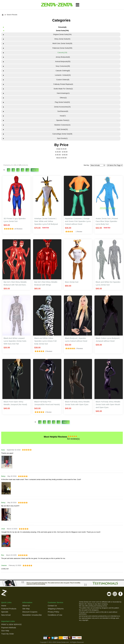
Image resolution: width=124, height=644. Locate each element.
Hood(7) (62, 116)
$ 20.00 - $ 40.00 (61, 152)
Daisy (3, 476)
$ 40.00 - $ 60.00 (61, 155)
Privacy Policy (53, 612)
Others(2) (62, 98)
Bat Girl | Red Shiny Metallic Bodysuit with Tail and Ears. (15, 283)
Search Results (12, 15)
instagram (115, 594)
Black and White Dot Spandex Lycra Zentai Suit (108, 283)
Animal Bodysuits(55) (62, 61)
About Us (26, 606)
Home (4, 606)
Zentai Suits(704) (62, 31)
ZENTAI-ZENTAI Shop (57, 5)
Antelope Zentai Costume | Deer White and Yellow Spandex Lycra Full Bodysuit (46, 221)
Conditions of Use (55, 615)
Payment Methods (9, 628)
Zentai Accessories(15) (62, 107)
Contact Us (52, 606)
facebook (121, 594)
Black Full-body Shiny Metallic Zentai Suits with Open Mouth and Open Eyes (108, 404)
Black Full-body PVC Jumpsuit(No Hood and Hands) (47, 403)
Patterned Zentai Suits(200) (62, 48)
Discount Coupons (30, 612)
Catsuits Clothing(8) (62, 71)
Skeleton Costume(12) (62, 125)
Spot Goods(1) (62, 138)
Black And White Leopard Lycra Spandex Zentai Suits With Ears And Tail (15, 341)
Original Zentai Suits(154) (62, 34)
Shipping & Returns (56, 609)
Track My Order (8, 634)
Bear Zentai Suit (72, 282)
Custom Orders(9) (62, 80)
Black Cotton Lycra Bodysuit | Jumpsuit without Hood (108, 340)
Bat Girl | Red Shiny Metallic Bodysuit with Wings (46, 283)
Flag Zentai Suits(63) (62, 102)
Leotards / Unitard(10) (62, 75)
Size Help (5, 631)
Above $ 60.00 (61, 158)
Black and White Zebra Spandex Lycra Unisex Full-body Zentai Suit (46, 341)
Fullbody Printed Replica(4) (62, 84)
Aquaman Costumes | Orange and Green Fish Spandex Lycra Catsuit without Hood (78, 221)
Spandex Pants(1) (62, 120)
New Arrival (6, 615)
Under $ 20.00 (61, 149)
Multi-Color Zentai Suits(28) (62, 43)
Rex (3, 555)
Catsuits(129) (62, 53)
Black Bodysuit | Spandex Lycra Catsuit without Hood (76, 340)
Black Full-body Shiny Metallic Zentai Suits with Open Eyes (77, 403)
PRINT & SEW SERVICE (11, 624)
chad (3, 529)
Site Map (26, 609)
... (27, 170)
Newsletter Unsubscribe (32, 615)
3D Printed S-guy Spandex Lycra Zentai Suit (15, 220)
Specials (5, 612)
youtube (109, 594)
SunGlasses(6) (62, 111)
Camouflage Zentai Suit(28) (62, 134)
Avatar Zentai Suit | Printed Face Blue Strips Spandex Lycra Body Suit (107, 221)
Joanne (4, 565)
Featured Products (9, 609)
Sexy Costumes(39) (62, 66)
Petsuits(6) (62, 27)
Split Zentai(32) (62, 129)
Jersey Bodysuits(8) (62, 57)
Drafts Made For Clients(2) (62, 89)
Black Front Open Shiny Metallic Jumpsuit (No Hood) (15, 403)
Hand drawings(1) (62, 93)
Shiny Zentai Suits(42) (62, 39)
